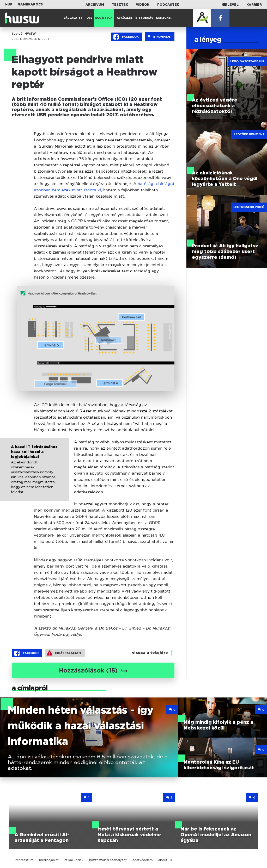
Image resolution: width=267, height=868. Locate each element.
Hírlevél (230, 5)
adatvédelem (142, 860)
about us (165, 860)
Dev (90, 18)
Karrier (254, 5)
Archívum (95, 5)
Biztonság (144, 18)
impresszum (24, 860)
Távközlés (124, 18)
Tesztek (120, 5)
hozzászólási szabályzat (108, 860)
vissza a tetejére (150, 653)
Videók (143, 5)
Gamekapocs (30, 4)
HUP (9, 4)
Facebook (126, 37)
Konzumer (164, 18)
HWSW (30, 34)
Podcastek (168, 5)
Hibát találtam (64, 653)
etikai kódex (74, 860)
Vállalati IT (74, 18)
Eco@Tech (104, 18)
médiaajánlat (49, 860)
